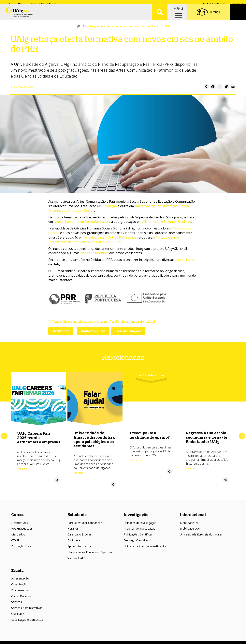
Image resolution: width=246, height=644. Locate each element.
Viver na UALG (77, 555)
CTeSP (15, 537)
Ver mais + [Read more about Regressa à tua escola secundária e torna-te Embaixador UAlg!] (192, 469)
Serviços (17, 599)
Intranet (237, 4)
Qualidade (18, 610)
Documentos (20, 587)
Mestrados (18, 531)
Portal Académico (214, 4)
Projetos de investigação (140, 525)
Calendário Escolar (79, 531)
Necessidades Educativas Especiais (90, 549)
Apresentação (20, 575)
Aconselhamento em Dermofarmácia (81, 223)
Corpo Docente (21, 593)
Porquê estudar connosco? (85, 519)
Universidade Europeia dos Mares (201, 531)
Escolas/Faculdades (43, 4)
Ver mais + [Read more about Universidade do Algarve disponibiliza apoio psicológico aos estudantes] (79, 474)
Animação (110, 207)
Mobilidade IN (189, 519)
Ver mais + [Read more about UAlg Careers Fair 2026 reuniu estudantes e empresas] (23, 470)
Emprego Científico (136, 537)
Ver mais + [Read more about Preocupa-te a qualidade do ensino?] (135, 461)
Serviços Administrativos (27, 604)
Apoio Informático (79, 543)
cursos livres (185, 261)
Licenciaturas (20, 519)
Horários (73, 525)
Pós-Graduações (22, 525)
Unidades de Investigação (140, 519)
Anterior (4, 435)
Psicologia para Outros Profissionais (111, 238)
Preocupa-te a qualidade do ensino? (150, 436)
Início (84, 27)
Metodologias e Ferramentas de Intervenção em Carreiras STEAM (114, 240)
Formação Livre (21, 543)
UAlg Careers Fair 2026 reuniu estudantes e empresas (39, 438)
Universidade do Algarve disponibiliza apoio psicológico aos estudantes (94, 440)
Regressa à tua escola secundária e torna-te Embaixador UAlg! (206, 438)
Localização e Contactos (27, 616)
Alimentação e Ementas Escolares (167, 223)
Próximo (242, 435)
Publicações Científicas (138, 531)
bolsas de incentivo (94, 254)
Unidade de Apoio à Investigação (145, 543)
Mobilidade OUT (190, 525)
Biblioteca (74, 537)
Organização (19, 581)
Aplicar (160, 16)
